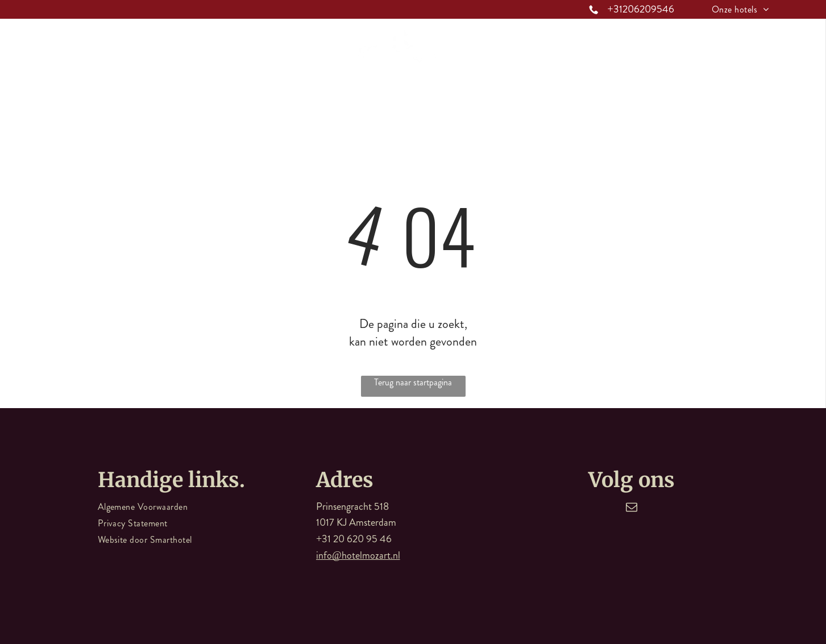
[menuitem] (740, 9)
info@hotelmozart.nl (358, 555)
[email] (632, 508)
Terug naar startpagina (413, 382)
